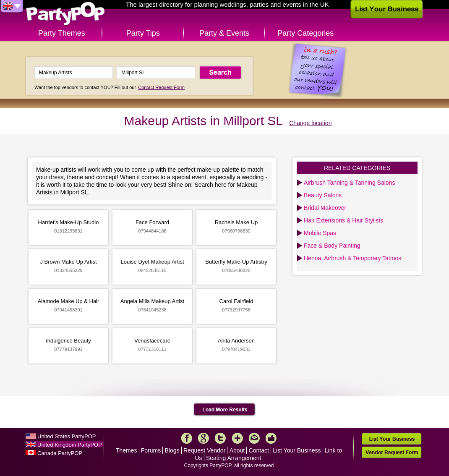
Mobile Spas (320, 233)
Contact (259, 450)
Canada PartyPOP (60, 453)
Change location (310, 123)
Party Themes (62, 33)
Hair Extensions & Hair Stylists (343, 220)
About (237, 450)
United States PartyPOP (67, 436)
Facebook (187, 438)
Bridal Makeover (325, 208)
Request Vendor (204, 450)
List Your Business (297, 450)
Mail (254, 438)
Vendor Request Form (392, 452)
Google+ (204, 438)
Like (271, 438)
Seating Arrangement (234, 458)
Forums (151, 450)
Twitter (220, 438)
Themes (127, 450)
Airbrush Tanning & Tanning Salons (349, 183)
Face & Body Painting (332, 246)
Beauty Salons (323, 195)
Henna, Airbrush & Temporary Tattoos (352, 258)
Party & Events (224, 33)
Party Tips (143, 33)
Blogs (172, 450)
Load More (225, 410)
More (238, 438)
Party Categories (305, 33)
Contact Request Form (161, 87)
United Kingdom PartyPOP (70, 445)
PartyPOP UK (65, 14)
